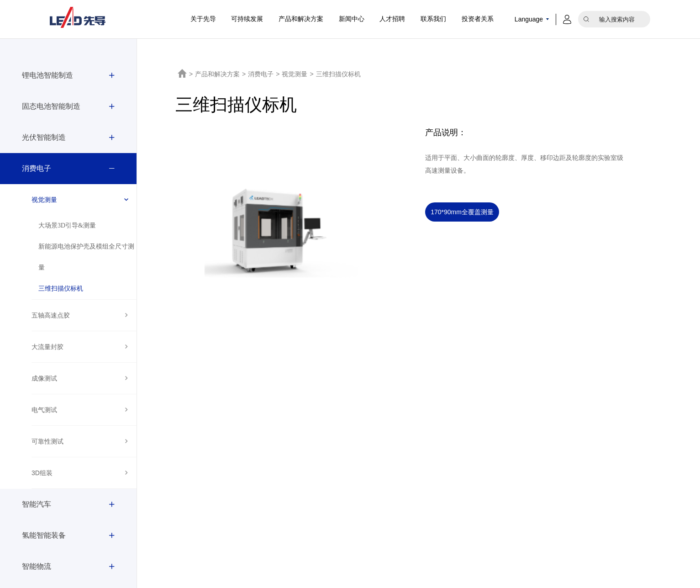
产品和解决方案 (301, 19)
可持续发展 (247, 19)
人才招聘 (392, 19)
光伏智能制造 (44, 137)
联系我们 (433, 19)
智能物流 (37, 566)
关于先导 (203, 19)
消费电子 (37, 168)
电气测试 (44, 410)
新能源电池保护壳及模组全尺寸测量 (86, 257)
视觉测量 (44, 200)
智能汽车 (37, 504)
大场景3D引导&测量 (67, 225)
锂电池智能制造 (47, 75)
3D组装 (42, 473)
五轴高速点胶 (51, 315)
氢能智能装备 (44, 535)
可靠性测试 (47, 441)
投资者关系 (478, 19)
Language (529, 19)
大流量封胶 (47, 347)
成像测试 (44, 378)
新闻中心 (352, 19)
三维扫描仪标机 (61, 289)
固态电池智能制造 (51, 106)
